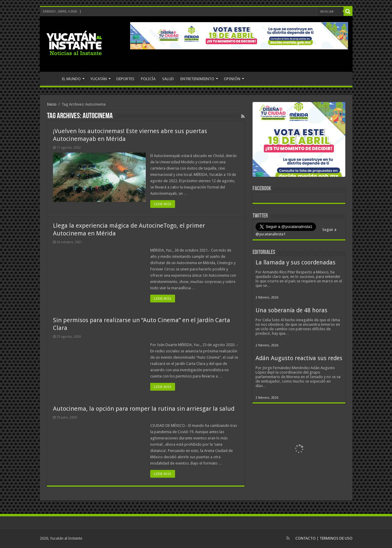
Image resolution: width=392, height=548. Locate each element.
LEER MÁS (163, 204)
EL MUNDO (71, 79)
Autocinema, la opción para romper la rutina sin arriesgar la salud (144, 409)
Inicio (52, 104)
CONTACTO (306, 538)
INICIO (51, 78)
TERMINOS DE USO (336, 538)
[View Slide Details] (299, 141)
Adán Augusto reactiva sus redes (299, 358)
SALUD (168, 79)
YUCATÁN (99, 79)
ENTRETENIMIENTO (197, 79)
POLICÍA (148, 79)
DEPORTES (125, 79)
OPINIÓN (232, 79)
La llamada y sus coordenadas (295, 262)
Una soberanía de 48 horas (291, 310)
